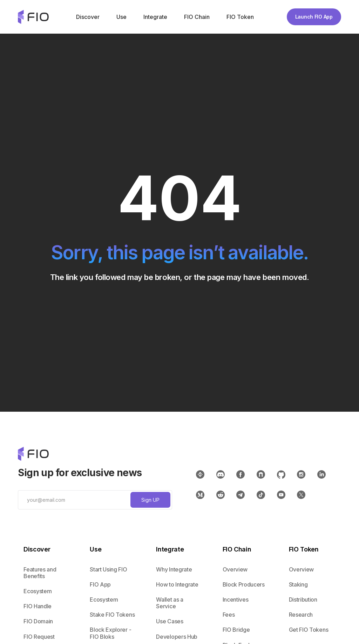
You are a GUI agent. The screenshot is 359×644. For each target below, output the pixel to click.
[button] (87, 17)
